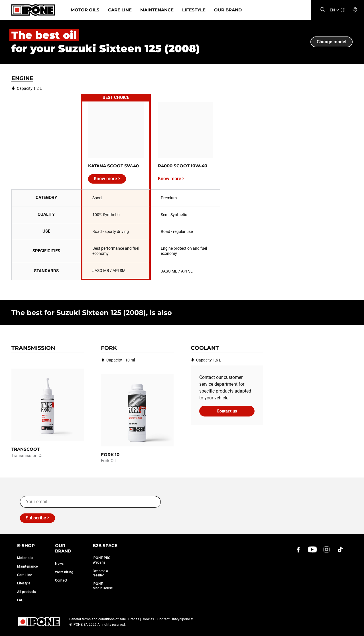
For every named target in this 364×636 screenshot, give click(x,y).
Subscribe (36, 518)
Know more (105, 179)
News (59, 564)
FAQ (20, 600)
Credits (134, 619)
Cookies (148, 619)
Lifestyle (194, 10)
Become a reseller (100, 573)
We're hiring (64, 572)
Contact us (227, 411)
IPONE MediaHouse (103, 586)
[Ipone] (33, 10)
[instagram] (326, 550)
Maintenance (157, 10)
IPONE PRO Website (101, 560)
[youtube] (312, 550)
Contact (61, 580)
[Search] (323, 10)
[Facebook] (298, 550)
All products (27, 592)
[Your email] (90, 502)
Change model (332, 42)
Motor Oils (85, 10)
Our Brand (228, 10)
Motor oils (25, 558)
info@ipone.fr (183, 619)
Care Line (120, 10)
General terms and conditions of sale (97, 619)
